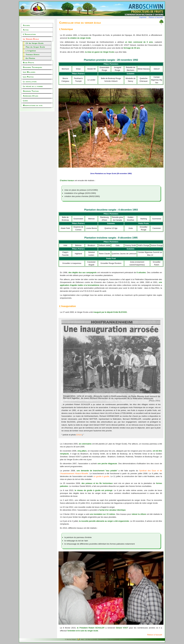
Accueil (27, 25)
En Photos (30, 58)
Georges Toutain (31, 91)
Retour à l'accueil (156, 17)
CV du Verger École (35, 43)
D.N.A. (79, 435)
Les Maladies (29, 72)
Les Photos (28, 77)
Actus (26, 30)
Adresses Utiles (31, 96)
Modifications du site (33, 105)
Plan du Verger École (35, 47)
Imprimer (143, 17)
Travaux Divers (33, 55)
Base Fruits (29, 63)
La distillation (30, 82)
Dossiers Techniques (33, 67)
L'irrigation (31, 51)
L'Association (29, 34)
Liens (25, 101)
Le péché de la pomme (33, 86)
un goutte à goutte (101, 476)
